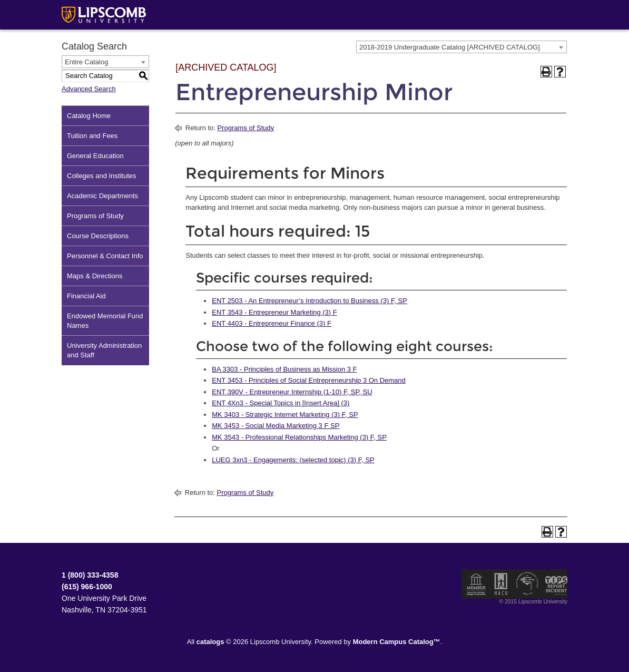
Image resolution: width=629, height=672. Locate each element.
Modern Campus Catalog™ (397, 642)
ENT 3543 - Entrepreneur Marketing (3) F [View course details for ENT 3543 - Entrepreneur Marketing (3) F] (274, 312)
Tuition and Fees (92, 136)
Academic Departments (102, 196)
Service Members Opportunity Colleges (528, 584)
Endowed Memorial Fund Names (105, 321)
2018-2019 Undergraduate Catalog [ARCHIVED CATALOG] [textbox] (450, 47)
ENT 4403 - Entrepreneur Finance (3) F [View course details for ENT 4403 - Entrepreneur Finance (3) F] (272, 323)
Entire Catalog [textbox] (86, 62)
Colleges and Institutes (102, 176)
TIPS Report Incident (556, 584)
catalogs (210, 642)
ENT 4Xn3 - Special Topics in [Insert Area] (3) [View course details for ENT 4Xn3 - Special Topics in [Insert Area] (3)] (281, 403)
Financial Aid (86, 296)
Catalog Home (89, 116)
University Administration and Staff (104, 350)
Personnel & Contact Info (105, 256)
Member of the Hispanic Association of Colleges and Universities (501, 584)
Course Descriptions (98, 236)
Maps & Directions (95, 276)
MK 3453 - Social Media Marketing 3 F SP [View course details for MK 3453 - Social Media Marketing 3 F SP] (276, 426)
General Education (95, 156)
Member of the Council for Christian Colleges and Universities (476, 584)
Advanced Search (89, 89)
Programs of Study (95, 216)
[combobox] (461, 47)
